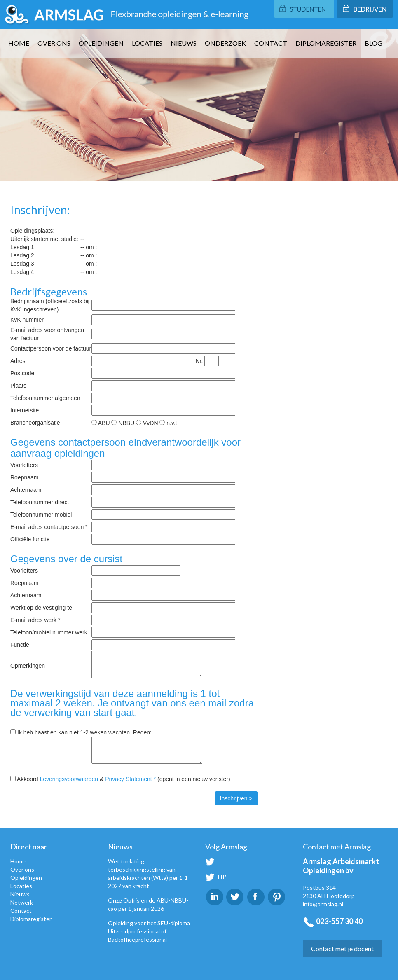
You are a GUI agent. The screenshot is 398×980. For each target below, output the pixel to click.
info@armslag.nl (323, 904)
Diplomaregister (326, 43)
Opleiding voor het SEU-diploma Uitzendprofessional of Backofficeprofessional (149, 931)
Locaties (147, 43)
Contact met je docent (342, 948)
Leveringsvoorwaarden (69, 779)
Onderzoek (225, 43)
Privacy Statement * (130, 779)
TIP (216, 876)
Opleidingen (101, 43)
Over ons (54, 43)
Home (19, 43)
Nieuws (184, 43)
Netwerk (22, 902)
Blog (373, 43)
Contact (271, 43)
